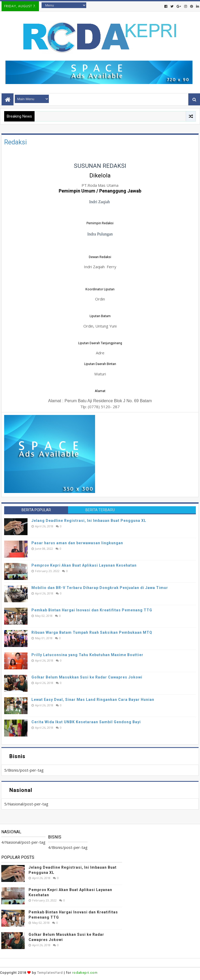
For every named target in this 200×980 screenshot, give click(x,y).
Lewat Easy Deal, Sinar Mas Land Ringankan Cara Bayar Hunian (93, 700)
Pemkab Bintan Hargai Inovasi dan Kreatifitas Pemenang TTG (92, 610)
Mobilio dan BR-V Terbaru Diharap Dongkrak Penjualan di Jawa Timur (100, 588)
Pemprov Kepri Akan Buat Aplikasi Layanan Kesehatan (84, 565)
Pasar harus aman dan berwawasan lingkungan (77, 543)
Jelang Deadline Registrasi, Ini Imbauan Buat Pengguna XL (89, 521)
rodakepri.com (85, 973)
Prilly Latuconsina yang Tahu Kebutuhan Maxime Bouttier (87, 655)
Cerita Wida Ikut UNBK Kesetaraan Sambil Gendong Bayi (86, 722)
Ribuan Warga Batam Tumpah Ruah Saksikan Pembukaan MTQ (92, 632)
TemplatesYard (50, 973)
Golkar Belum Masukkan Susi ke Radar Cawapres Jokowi (87, 677)
